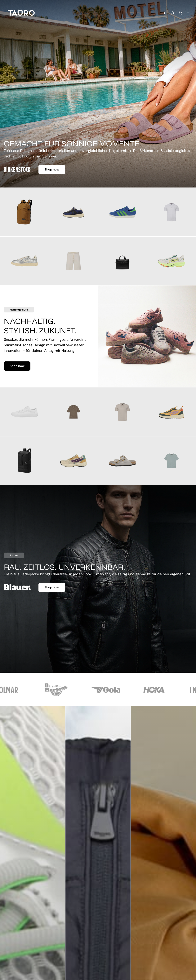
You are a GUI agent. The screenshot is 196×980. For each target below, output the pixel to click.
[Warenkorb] (180, 13)
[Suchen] (165, 13)
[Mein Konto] (173, 13)
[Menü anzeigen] (188, 13)
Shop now (52, 169)
